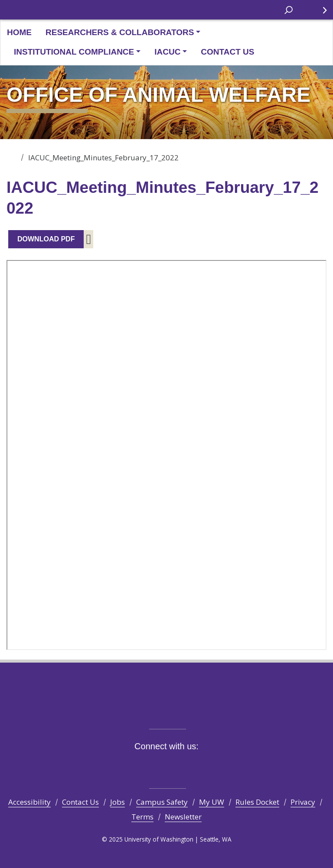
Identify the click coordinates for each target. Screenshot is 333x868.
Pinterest (207, 766)
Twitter (142, 766)
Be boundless (166, 709)
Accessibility (29, 802)
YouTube (175, 766)
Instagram (158, 766)
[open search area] (289, 9)
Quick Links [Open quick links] (320, 13)
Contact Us (227, 52)
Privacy (303, 802)
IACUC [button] (167, 52)
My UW (212, 802)
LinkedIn (191, 766)
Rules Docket (257, 802)
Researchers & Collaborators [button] (120, 32)
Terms (142, 817)
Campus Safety (162, 802)
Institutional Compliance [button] (74, 52)
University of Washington (18, 10)
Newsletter (183, 817)
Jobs (118, 802)
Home (19, 32)
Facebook (126, 766)
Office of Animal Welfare (12, 154)
